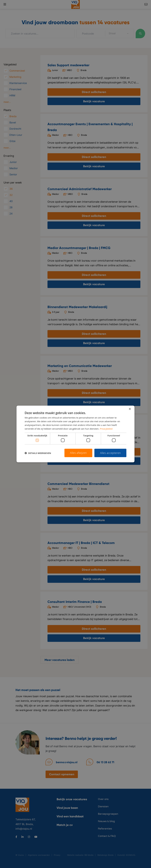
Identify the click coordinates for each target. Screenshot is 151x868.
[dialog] (75, 434)
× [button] (130, 409)
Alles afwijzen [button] (78, 453)
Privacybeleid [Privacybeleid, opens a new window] (107, 429)
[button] (38, 453)
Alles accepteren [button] (110, 453)
